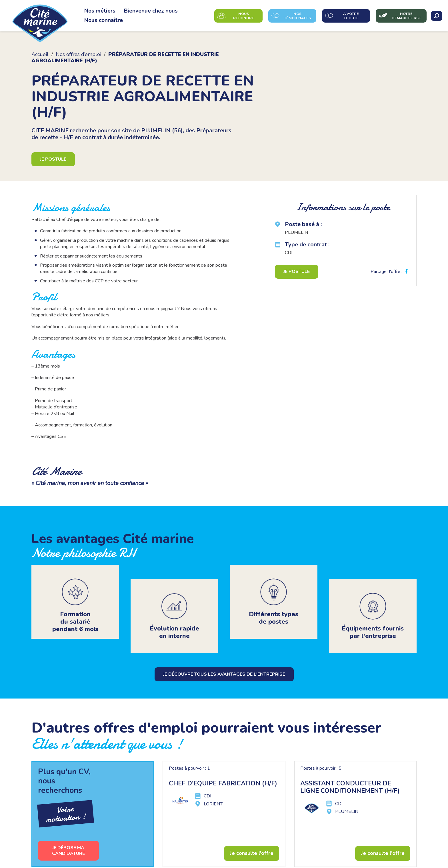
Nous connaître (104, 20)
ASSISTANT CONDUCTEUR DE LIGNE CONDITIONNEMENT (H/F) (350, 772)
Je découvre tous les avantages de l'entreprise (224, 659)
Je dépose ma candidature (68, 836)
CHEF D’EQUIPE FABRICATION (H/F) (223, 769)
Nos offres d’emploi (78, 54)
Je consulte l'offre (252, 838)
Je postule (53, 159)
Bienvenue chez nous (151, 11)
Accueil (40, 54)
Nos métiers (100, 11)
